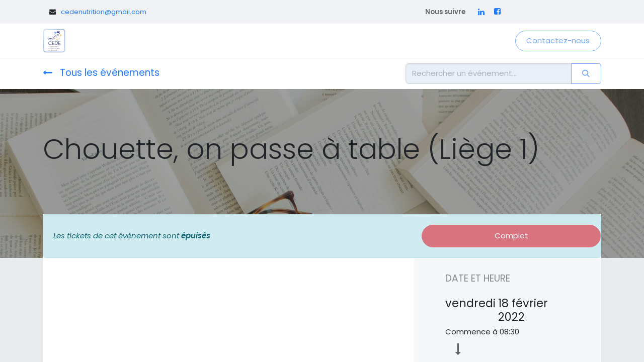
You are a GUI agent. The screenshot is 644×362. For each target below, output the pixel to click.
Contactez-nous (558, 40)
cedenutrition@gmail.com (104, 12)
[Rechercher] (586, 74)
